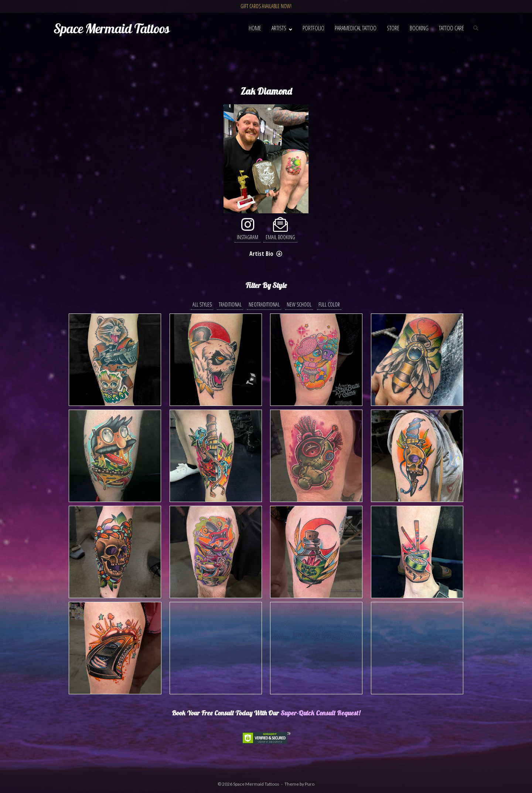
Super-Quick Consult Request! (320, 713)
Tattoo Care (451, 28)
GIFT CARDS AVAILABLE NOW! (266, 6)
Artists (279, 28)
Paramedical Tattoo (356, 28)
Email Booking (280, 229)
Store (393, 28)
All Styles (202, 304)
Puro (310, 784)
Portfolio (313, 28)
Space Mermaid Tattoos (256, 784)
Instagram (248, 229)
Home (255, 28)
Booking (419, 28)
